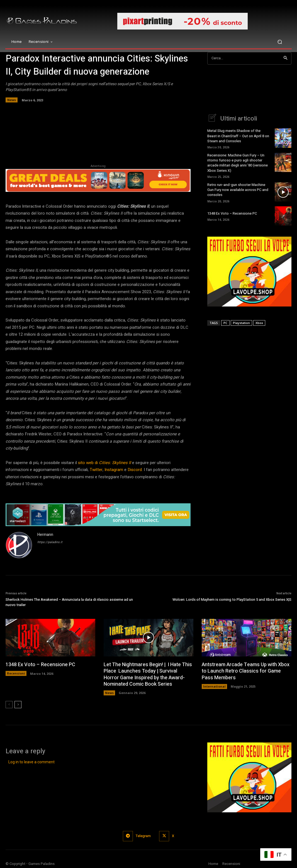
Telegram (143, 836)
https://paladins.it (50, 542)
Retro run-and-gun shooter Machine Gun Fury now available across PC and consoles (238, 190)
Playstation (241, 323)
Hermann (45, 535)
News (12, 100)
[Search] (285, 58)
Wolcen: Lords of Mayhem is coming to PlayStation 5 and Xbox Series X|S (232, 599)
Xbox (259, 323)
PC (225, 323)
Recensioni (16, 673)
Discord (135, 470)
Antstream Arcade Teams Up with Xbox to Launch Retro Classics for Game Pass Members (246, 671)
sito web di (104, 463)
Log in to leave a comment (31, 762)
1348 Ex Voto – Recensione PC (232, 213)
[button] (280, 42)
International (214, 686)
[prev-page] (9, 705)
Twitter (96, 470)
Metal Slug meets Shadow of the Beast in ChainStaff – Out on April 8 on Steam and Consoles (238, 136)
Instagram (114, 470)
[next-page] (18, 705)
